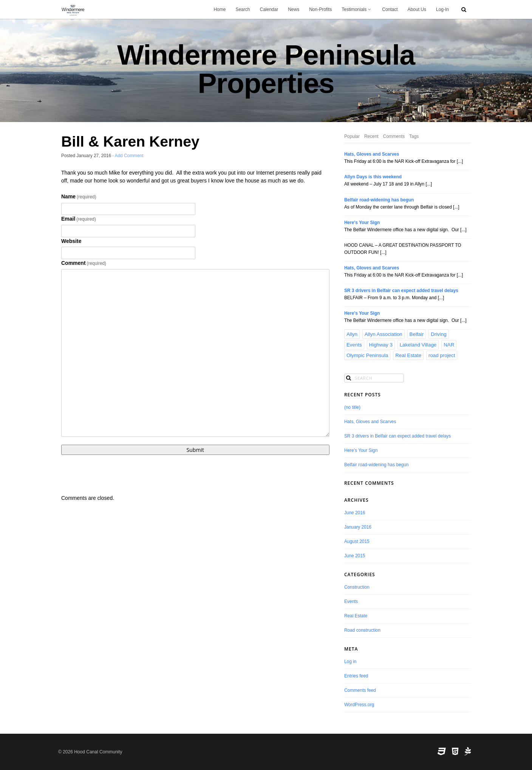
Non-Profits (320, 9)
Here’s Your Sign (361, 450)
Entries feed (356, 676)
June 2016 (355, 513)
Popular (352, 136)
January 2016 (358, 527)
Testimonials (357, 9)
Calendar (269, 9)
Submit (195, 450)
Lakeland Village (418, 345)
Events (354, 345)
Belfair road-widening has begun (379, 200)
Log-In (442, 9)
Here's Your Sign (362, 223)
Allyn (352, 334)
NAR (449, 345)
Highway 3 (381, 345)
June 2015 (355, 556)
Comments (394, 136)
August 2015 (357, 541)
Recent (371, 136)
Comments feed (360, 690)
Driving (438, 334)
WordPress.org (359, 705)
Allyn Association (384, 334)
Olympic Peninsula (367, 355)
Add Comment (129, 156)
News (294, 9)
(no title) (352, 407)
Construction (357, 587)
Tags (414, 136)
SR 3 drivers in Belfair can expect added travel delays (401, 291)
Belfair (417, 334)
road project (442, 355)
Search (243, 9)
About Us (417, 9)
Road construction (362, 630)
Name (79, 196)
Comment (84, 263)
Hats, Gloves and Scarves (372, 154)
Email (79, 219)
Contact (390, 9)
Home (220, 9)
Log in (350, 662)
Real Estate (408, 355)
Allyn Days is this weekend (373, 177)
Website (71, 241)
